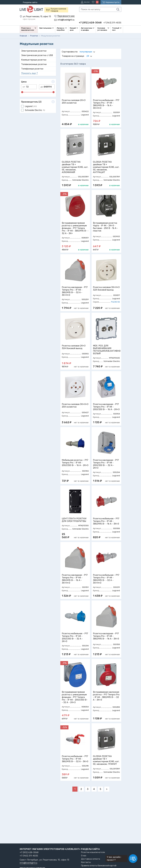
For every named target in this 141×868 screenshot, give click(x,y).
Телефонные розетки (32, 68)
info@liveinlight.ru (29, 863)
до (42, 86)
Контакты (86, 862)
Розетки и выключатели (93, 852)
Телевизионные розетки (34, 64)
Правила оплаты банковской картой (99, 866)
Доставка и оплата (91, 859)
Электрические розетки (34, 50)
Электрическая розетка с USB (37, 55)
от (24, 86)
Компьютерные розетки (34, 59)
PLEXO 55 (115, 301)
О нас (84, 856)
